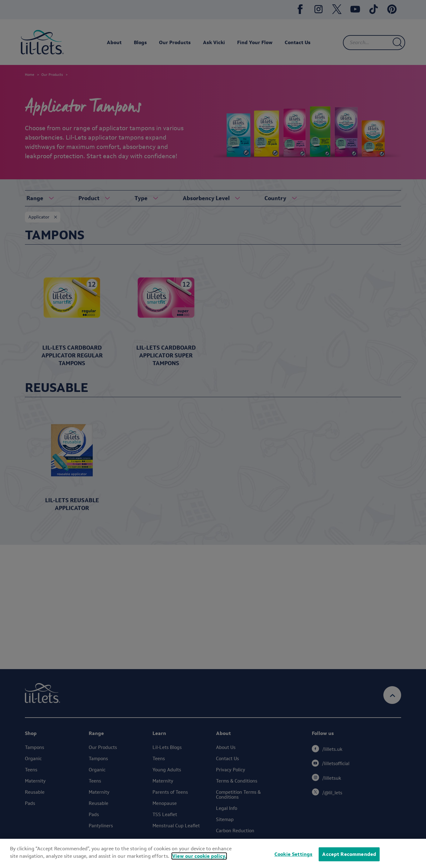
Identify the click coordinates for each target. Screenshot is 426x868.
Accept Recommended (349, 854)
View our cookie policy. (199, 856)
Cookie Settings (293, 854)
